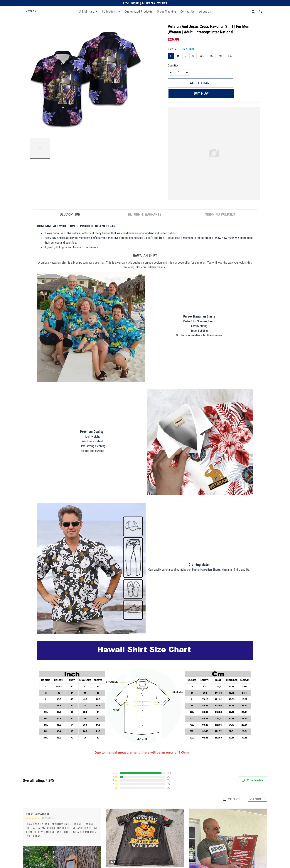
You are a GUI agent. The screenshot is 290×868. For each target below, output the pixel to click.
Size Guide (188, 49)
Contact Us (188, 11)
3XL (211, 56)
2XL (202, 56)
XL (193, 56)
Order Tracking (167, 11)
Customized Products (139, 11)
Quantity (173, 65)
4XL (221, 56)
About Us (205, 11)
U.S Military (88, 11)
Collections (111, 11)
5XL (230, 56)
